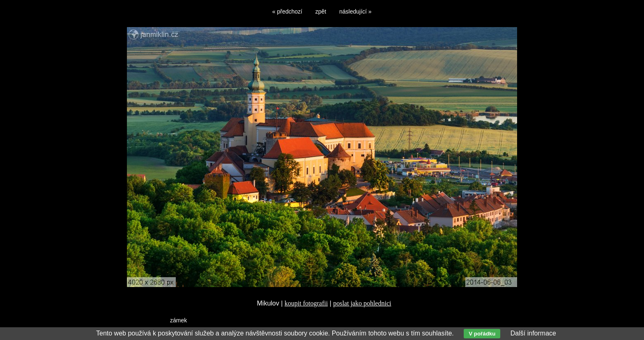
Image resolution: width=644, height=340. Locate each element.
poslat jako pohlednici (362, 303)
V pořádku (482, 334)
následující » (355, 11)
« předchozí (287, 11)
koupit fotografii (306, 303)
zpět (321, 11)
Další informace (533, 333)
